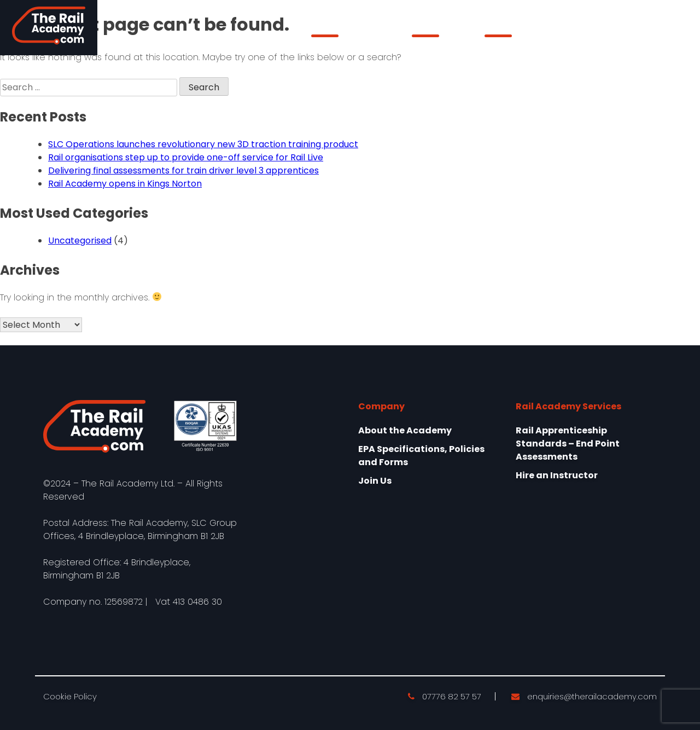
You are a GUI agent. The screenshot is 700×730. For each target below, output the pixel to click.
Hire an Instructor (557, 475)
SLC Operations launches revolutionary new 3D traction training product (203, 144)
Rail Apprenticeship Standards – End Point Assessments (568, 444)
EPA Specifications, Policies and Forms (421, 456)
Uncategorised (80, 241)
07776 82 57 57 (445, 696)
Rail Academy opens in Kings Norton (125, 184)
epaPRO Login (515, 30)
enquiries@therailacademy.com (584, 696)
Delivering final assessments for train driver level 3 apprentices (183, 170)
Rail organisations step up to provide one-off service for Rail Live (186, 157)
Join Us (375, 481)
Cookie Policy (70, 696)
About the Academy (352, 30)
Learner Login (628, 28)
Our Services (439, 30)
